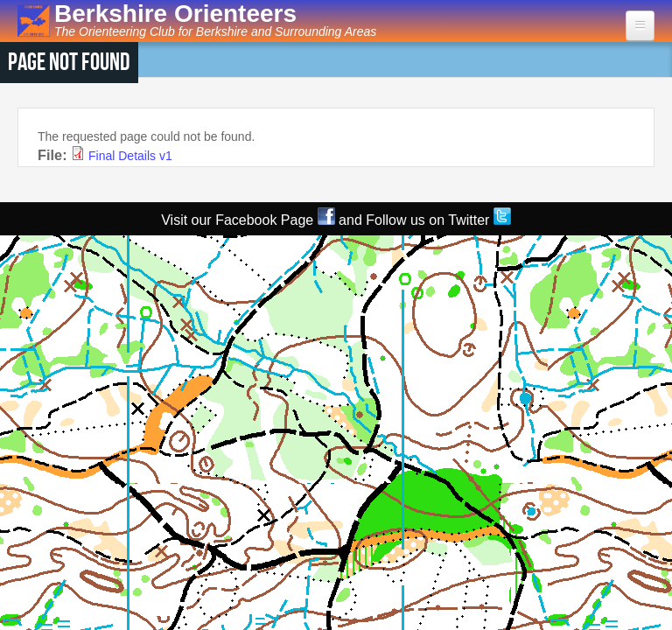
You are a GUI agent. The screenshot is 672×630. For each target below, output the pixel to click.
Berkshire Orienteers (175, 14)
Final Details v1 (130, 156)
